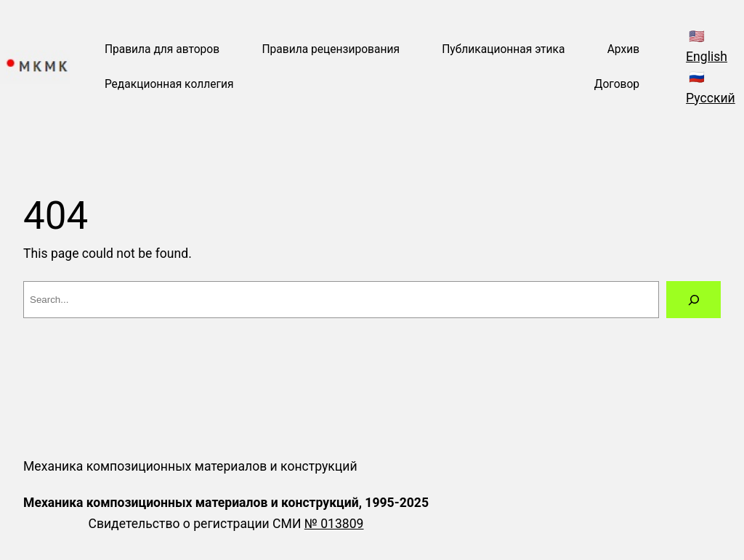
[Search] (694, 300)
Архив (623, 49)
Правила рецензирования (331, 49)
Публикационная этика (503, 49)
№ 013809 (334, 524)
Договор (617, 84)
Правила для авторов (162, 49)
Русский (711, 98)
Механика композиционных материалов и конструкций (190, 466)
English (707, 57)
